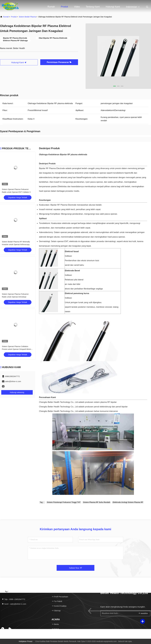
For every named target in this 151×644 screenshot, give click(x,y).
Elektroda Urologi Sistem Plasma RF (128, 502)
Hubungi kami (113, 7)
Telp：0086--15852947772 (13, 599)
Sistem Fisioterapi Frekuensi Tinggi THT (64, 502)
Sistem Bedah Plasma (27, 17)
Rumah (51, 7)
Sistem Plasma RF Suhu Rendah (97, 502)
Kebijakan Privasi (25, 641)
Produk (64, 7)
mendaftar (143, 613)
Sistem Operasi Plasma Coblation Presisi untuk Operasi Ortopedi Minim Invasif (16, 349)
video (77, 7)
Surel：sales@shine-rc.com (14, 604)
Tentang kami (93, 7)
